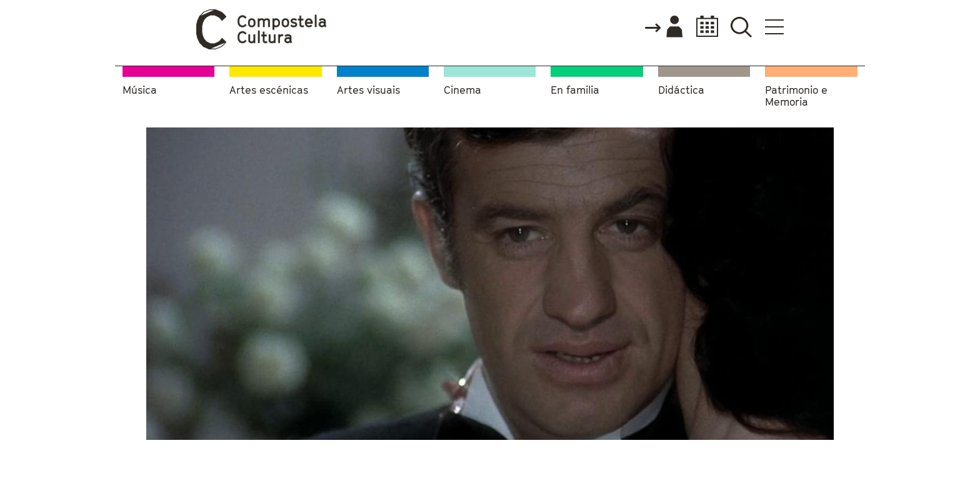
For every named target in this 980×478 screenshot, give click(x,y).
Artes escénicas (269, 90)
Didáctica (681, 90)
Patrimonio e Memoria (796, 97)
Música (140, 90)
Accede (663, 27)
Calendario (703, 27)
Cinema (462, 90)
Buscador (741, 27)
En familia (575, 90)
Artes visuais (368, 90)
